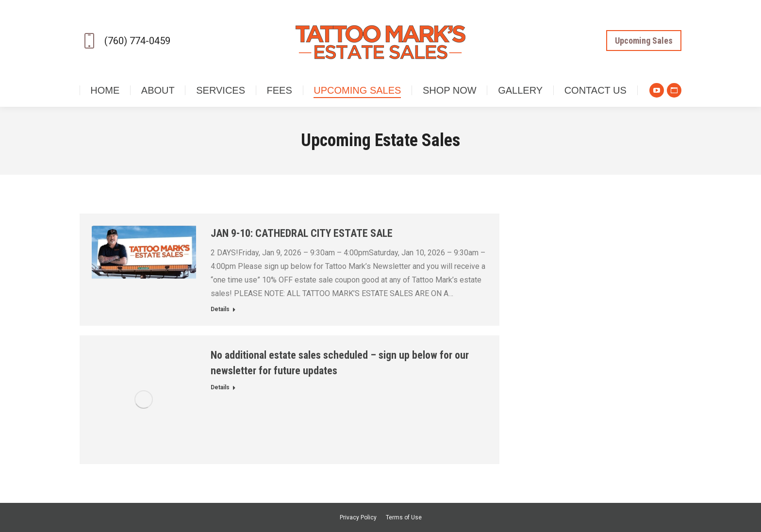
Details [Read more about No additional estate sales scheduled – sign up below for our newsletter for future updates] (220, 387)
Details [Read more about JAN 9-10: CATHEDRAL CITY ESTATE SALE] (220, 309)
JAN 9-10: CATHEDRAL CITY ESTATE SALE (302, 233)
